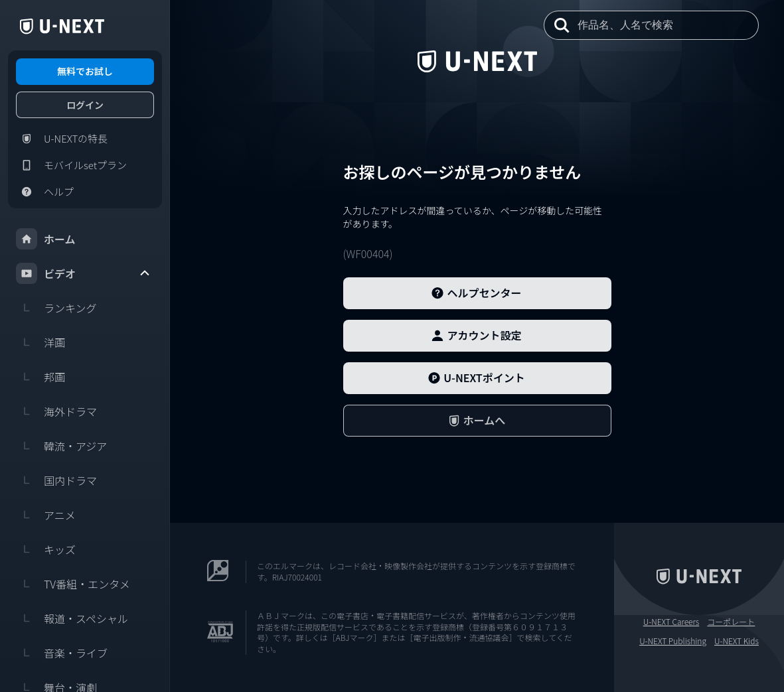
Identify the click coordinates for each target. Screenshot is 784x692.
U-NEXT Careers (671, 622)
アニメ (46, 515)
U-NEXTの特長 (62, 139)
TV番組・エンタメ (73, 584)
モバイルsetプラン (71, 165)
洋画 (40, 342)
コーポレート (731, 622)
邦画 (40, 377)
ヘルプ (45, 192)
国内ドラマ (56, 480)
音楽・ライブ (62, 653)
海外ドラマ (56, 411)
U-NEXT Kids (737, 641)
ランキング (56, 308)
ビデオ (84, 273)
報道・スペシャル (72, 618)
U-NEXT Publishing (673, 641)
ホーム (46, 239)
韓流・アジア (61, 446)
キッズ (46, 549)
